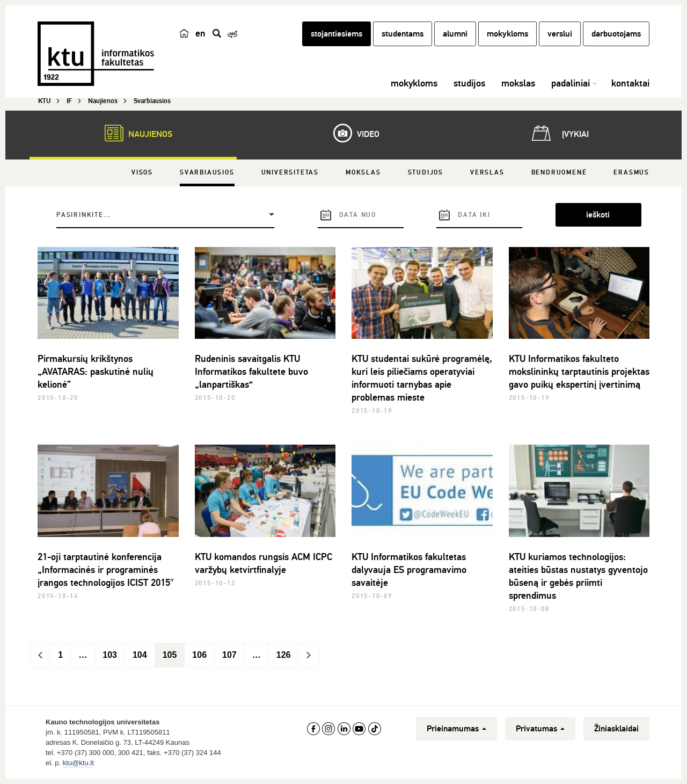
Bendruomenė (559, 173)
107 (229, 655)
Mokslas (363, 173)
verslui (560, 34)
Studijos (426, 173)
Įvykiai (558, 133)
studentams (403, 34)
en (200, 33)
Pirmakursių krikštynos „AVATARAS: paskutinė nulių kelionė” (96, 372)
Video (351, 133)
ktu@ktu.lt (78, 763)
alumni (455, 34)
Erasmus (631, 173)
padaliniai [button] (571, 83)
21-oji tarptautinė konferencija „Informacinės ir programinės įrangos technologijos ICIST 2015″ (105, 570)
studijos (469, 83)
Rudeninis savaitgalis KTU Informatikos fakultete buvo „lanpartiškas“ (251, 372)
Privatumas (540, 729)
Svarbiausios (207, 173)
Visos (142, 173)
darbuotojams (616, 34)
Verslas (487, 173)
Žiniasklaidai (616, 729)
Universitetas (290, 173)
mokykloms (507, 34)
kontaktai (630, 83)
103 (110, 655)
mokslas (518, 83)
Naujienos (133, 133)
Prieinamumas (456, 729)
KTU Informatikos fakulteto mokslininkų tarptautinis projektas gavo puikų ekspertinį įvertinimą (579, 372)
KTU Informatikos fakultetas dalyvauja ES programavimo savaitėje (409, 570)
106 (199, 655)
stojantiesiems (337, 34)
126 (284, 655)
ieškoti (598, 215)
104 (140, 655)
